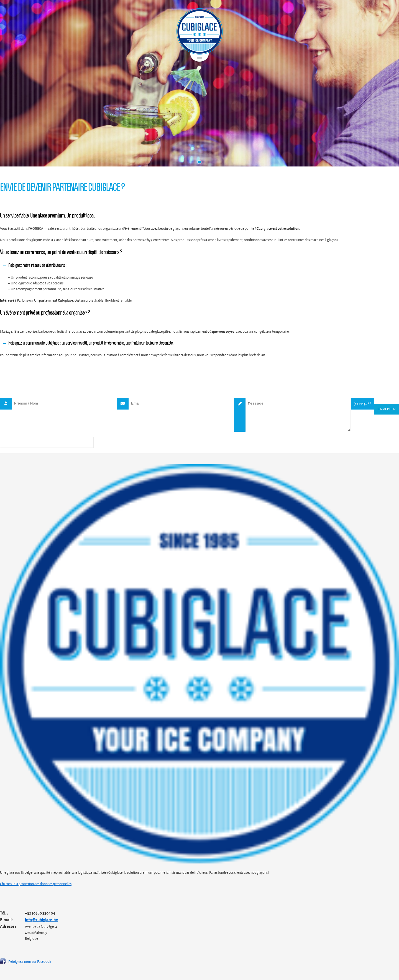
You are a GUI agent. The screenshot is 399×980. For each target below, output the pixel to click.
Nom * (6, 404)
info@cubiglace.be (41, 920)
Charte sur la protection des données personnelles (36, 883)
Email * (123, 404)
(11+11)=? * (362, 404)
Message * (240, 415)
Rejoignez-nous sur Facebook (30, 961)
